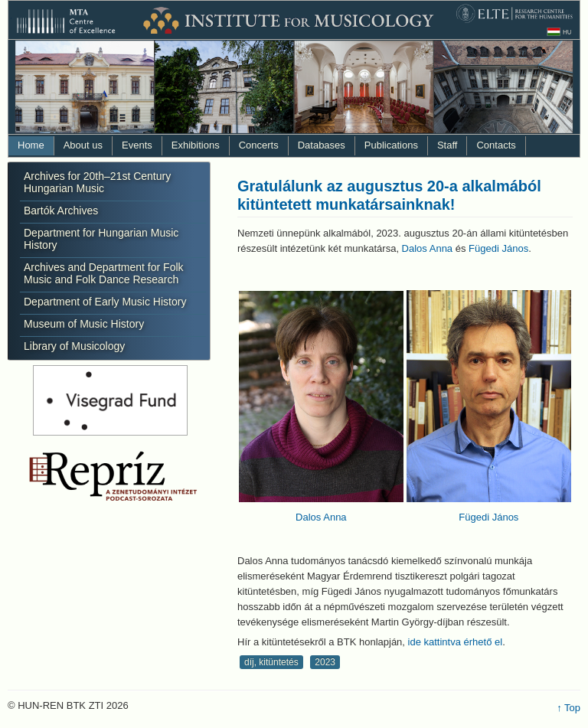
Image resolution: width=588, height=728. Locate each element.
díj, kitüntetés (271, 662)
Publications (391, 145)
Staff (448, 145)
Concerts (259, 145)
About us (83, 145)
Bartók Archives (61, 211)
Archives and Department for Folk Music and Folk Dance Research (104, 273)
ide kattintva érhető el (456, 642)
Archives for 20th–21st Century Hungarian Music (97, 182)
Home (31, 145)
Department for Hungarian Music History (101, 239)
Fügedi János (498, 248)
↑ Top (568, 708)
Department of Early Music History (105, 302)
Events (137, 145)
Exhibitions (196, 145)
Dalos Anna (428, 248)
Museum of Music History (84, 324)
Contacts (496, 145)
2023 (325, 662)
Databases (322, 145)
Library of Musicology (74, 346)
